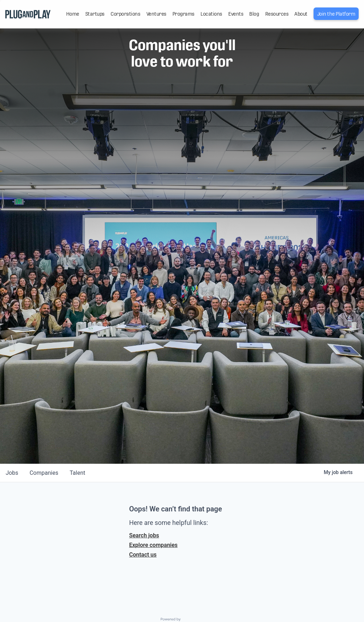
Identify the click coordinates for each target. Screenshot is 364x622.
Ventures (156, 14)
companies (44, 473)
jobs (12, 473)
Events (236, 14)
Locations (211, 14)
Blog (254, 14)
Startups (95, 14)
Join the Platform (336, 14)
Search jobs (144, 535)
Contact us (143, 555)
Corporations (125, 14)
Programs (183, 14)
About (301, 14)
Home (73, 14)
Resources (277, 14)
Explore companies (153, 545)
